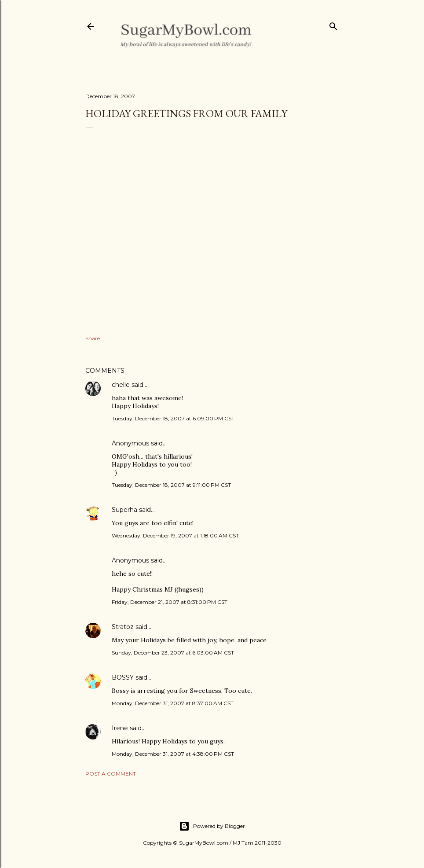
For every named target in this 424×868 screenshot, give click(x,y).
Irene (120, 728)
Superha (124, 510)
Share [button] (93, 338)
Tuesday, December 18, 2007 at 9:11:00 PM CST (171, 485)
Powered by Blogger (212, 826)
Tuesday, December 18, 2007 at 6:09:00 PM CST (173, 418)
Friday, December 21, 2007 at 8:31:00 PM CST (170, 602)
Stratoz (123, 627)
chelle (121, 385)
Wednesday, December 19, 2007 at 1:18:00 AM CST (175, 535)
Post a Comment (111, 774)
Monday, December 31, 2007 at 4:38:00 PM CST (173, 754)
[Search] (333, 24)
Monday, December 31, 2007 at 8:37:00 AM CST (173, 703)
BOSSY (123, 677)
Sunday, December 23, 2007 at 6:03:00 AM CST (173, 653)
